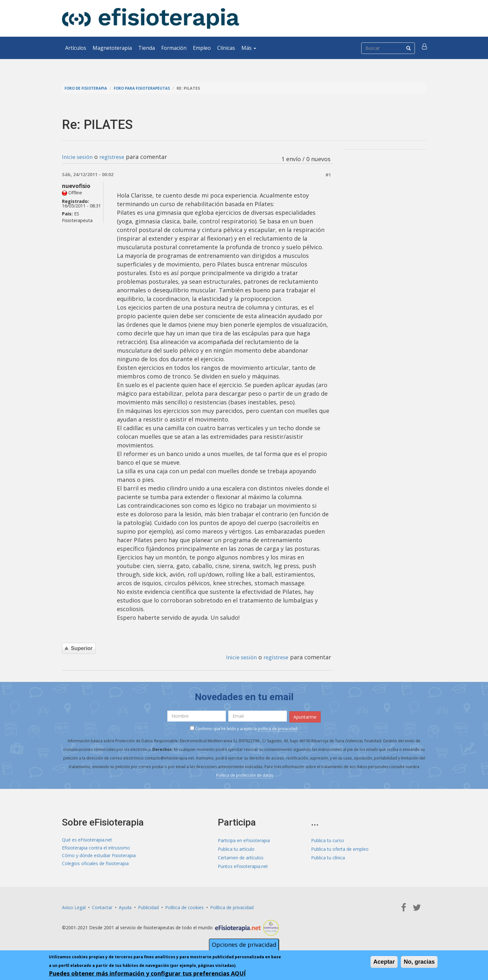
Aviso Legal (74, 906)
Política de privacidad (232, 906)
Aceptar (384, 962)
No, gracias (419, 962)
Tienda (147, 48)
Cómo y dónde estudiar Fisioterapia (99, 856)
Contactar (102, 906)
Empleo (202, 48)
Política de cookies (184, 906)
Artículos (76, 48)
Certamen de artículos (241, 856)
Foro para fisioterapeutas (149, 88)
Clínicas (226, 48)
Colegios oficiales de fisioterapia (95, 865)
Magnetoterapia (112, 48)
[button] (425, 48)
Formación (174, 48)
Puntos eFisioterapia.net (243, 865)
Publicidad (148, 906)
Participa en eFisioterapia (244, 839)
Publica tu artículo (236, 848)
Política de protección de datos (245, 774)
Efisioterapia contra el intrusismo (96, 848)
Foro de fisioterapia (88, 88)
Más (249, 48)
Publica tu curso (328, 839)
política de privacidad (278, 728)
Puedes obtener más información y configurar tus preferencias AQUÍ (147, 973)
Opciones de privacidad (244, 945)
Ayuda (125, 906)
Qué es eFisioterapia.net (87, 839)
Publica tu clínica (328, 856)
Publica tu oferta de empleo (340, 848)
